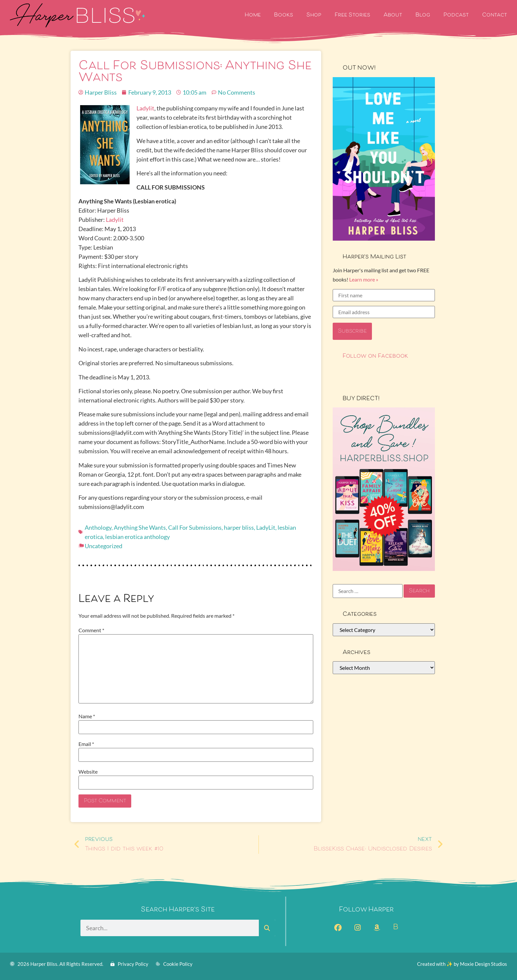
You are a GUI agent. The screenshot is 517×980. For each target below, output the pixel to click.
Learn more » (364, 279)
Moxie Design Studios (484, 964)
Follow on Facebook (375, 356)
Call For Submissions (195, 527)
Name (87, 716)
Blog (423, 15)
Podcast (456, 15)
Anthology (98, 527)
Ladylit (145, 108)
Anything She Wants (140, 527)
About (393, 15)
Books (284, 15)
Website (88, 772)
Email (86, 744)
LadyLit (266, 527)
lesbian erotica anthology (137, 537)
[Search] (267, 928)
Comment (91, 630)
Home (253, 15)
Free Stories (352, 15)
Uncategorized (104, 546)
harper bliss (239, 527)
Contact (495, 15)
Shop (314, 15)
